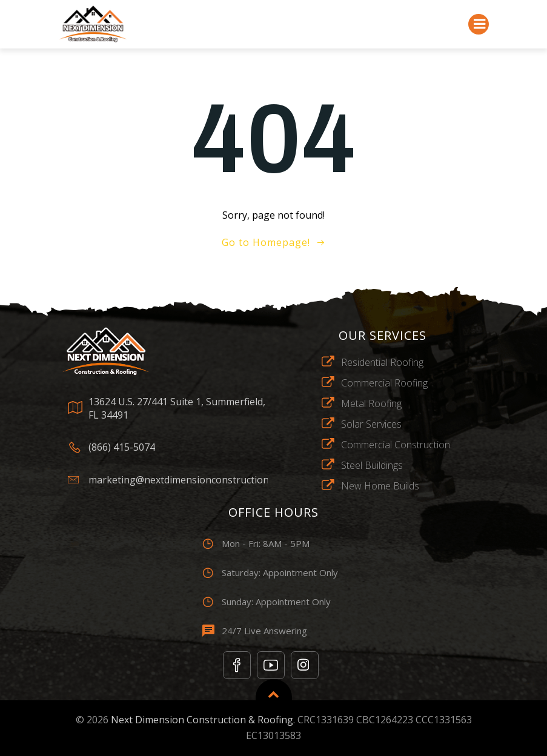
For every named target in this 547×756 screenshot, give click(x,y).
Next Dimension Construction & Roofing (202, 720)
